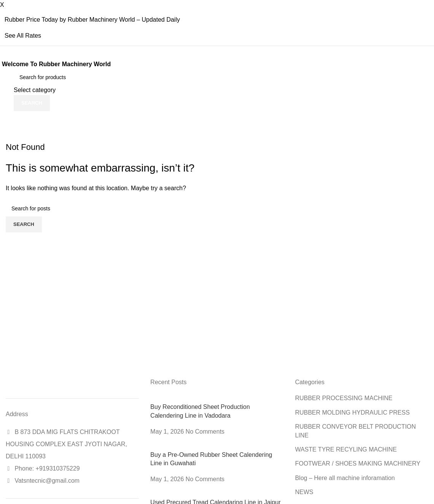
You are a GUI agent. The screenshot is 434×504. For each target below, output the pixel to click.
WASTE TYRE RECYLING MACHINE (346, 449)
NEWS (304, 492)
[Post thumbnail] (205, 398)
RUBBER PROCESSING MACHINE (344, 398)
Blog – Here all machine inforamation (345, 478)
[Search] (53, 77)
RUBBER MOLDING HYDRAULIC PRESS (352, 413)
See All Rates (23, 36)
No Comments (205, 432)
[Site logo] (6, 90)
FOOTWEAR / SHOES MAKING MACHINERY (358, 463)
